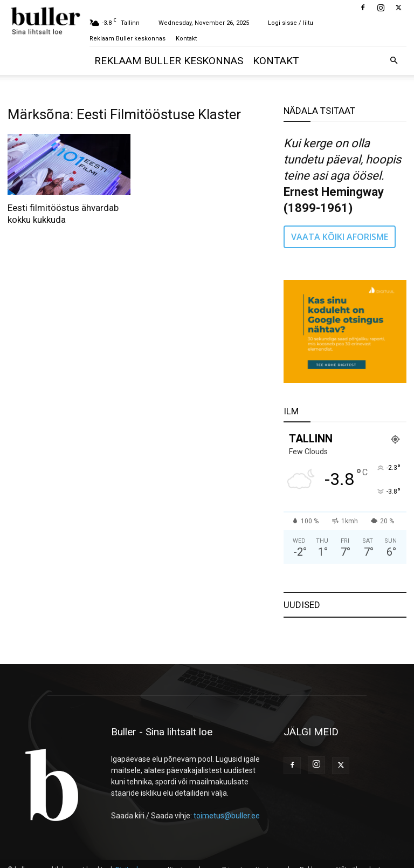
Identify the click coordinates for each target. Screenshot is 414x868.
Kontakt (186, 39)
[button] (394, 61)
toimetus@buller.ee (227, 816)
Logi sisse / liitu (291, 23)
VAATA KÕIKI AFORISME (340, 237)
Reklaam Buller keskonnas (127, 39)
